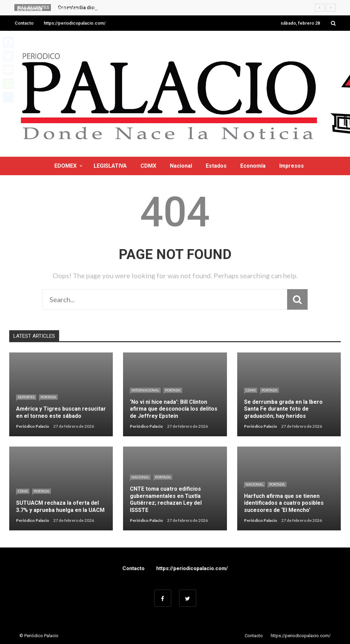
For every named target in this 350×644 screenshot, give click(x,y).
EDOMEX (65, 166)
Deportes (26, 397)
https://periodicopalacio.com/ (75, 23)
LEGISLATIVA (110, 166)
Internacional (145, 390)
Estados (216, 166)
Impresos (292, 166)
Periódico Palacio (33, 426)
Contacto (24, 23)
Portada (48, 397)
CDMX (148, 166)
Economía (253, 166)
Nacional (181, 166)
